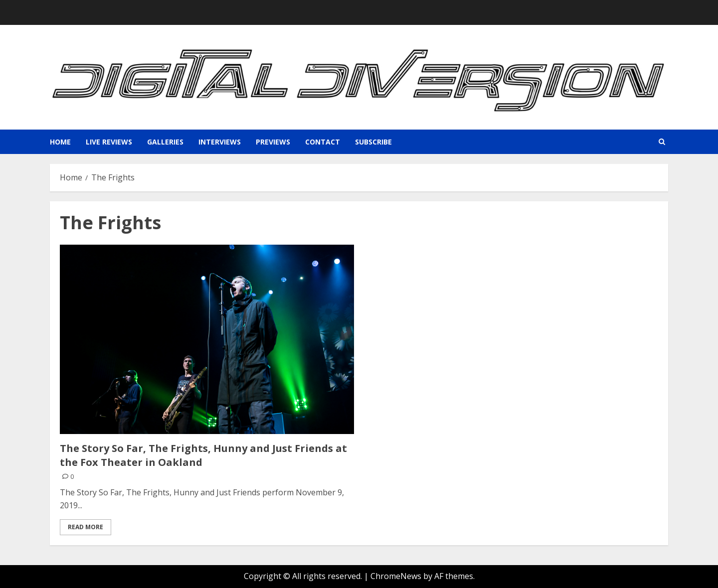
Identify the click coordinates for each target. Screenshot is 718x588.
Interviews (220, 142)
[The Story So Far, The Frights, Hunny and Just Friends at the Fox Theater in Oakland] (207, 339)
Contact (323, 142)
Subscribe (373, 142)
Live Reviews (109, 142)
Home (60, 142)
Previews (273, 142)
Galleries (165, 142)
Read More (86, 527)
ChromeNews (396, 576)
